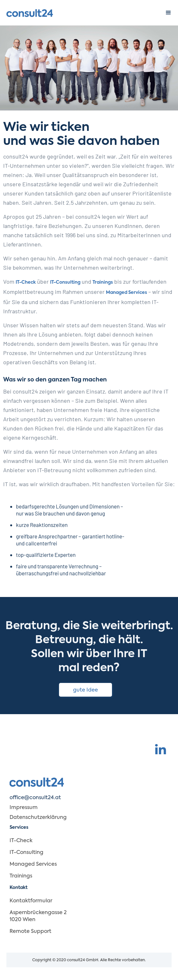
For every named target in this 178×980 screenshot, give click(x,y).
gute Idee (85, 690)
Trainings (103, 282)
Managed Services (126, 293)
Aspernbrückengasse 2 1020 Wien (38, 916)
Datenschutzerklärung (38, 818)
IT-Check (26, 282)
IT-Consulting (65, 282)
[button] (168, 13)
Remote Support (30, 932)
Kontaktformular (31, 901)
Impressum (24, 808)
